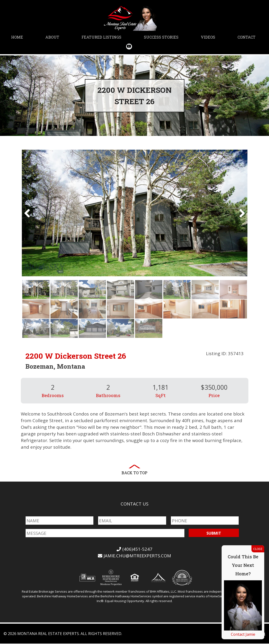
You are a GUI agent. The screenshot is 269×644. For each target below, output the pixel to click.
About (52, 37)
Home (17, 37)
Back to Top (134, 473)
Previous (29, 218)
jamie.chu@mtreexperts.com (134, 556)
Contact (246, 37)
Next (240, 218)
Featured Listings (101, 37)
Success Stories (161, 37)
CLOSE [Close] (258, 549)
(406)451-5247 (135, 549)
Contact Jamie (243, 634)
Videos (208, 37)
